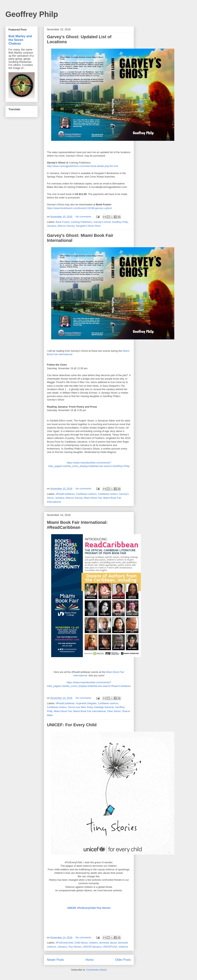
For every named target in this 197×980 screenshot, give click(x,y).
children (93, 943)
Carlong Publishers (82, 222)
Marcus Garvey (66, 226)
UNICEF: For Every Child (72, 725)
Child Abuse (81, 943)
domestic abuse (108, 943)
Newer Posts (55, 960)
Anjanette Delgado (86, 703)
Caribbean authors (86, 494)
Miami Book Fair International (90, 711)
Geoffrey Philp (32, 14)
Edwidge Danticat (104, 707)
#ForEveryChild (64, 943)
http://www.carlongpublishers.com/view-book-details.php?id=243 (83, 166)
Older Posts (123, 960)
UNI (89, 908)
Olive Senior (114, 711)
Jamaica (52, 226)
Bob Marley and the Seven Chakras (20, 40)
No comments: (84, 217)
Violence (123, 947)
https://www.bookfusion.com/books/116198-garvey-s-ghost (79, 208)
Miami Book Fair (93, 498)
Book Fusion (63, 222)
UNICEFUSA (110, 947)
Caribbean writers (108, 494)
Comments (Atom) (96, 970)
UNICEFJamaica (92, 947)
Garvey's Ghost (102, 222)
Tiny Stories (75, 947)
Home (90, 960)
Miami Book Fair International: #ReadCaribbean (77, 525)
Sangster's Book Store (88, 226)
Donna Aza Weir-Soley (80, 707)
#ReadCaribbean (65, 494)
